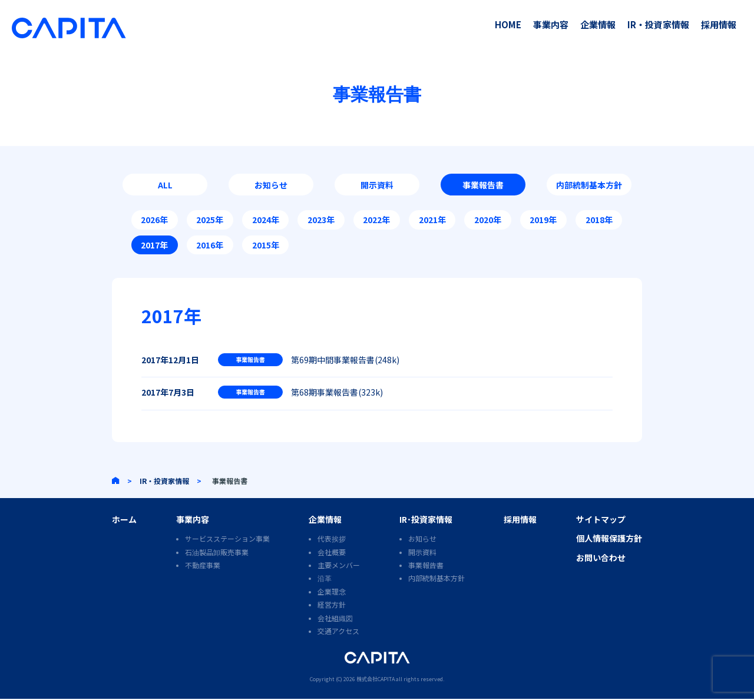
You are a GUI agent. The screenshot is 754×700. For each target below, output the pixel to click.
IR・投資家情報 (658, 24)
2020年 (488, 220)
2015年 (266, 246)
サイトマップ (601, 520)
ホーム (124, 520)
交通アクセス (338, 632)
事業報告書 (483, 185)
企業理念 (332, 593)
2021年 (432, 220)
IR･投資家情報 (426, 520)
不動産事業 (203, 567)
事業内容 (551, 24)
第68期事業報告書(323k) (337, 393)
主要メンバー (339, 567)
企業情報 (598, 24)
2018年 (599, 220)
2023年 (321, 220)
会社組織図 (335, 619)
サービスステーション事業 (227, 540)
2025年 (210, 220)
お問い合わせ (601, 559)
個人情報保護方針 (609, 540)
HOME (508, 24)
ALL (165, 185)
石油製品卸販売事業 (217, 553)
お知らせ (271, 185)
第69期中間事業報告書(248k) (345, 360)
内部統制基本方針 (589, 185)
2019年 (543, 220)
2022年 (376, 220)
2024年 (266, 220)
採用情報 (719, 24)
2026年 (154, 220)
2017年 (154, 246)
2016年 (210, 246)
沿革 (325, 580)
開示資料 (377, 185)
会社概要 (332, 553)
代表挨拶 (332, 540)
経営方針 (332, 606)
